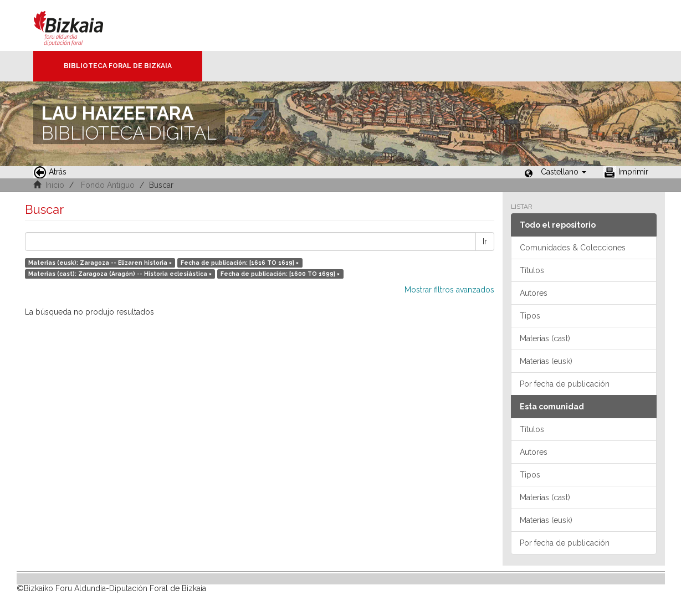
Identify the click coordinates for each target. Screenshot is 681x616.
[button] (564, 172)
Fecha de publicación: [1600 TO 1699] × (280, 274)
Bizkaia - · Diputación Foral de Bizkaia (80, 25)
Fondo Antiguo (108, 185)
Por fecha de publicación (565, 384)
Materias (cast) (545, 338)
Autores (534, 293)
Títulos (532, 270)
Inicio (55, 185)
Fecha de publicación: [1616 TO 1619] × (240, 263)
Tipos (530, 316)
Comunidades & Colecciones (573, 248)
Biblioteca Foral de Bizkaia (118, 66)
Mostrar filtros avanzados (449, 290)
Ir (485, 242)
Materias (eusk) (546, 361)
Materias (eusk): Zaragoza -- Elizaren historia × (100, 263)
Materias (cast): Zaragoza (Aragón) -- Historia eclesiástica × (120, 274)
